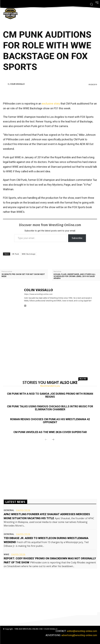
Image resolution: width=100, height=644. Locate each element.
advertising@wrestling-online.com (79, 635)
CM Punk (15, 254)
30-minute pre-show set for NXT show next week (23, 275)
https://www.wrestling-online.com (38, 294)
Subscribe (77, 238)
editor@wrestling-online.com (82, 631)
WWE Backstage (29, 254)
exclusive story (51, 104)
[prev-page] (46, 440)
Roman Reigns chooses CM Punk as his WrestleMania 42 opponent (50, 421)
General (9, 510)
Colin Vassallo (17, 84)
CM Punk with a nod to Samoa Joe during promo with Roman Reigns (50, 395)
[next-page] (53, 440)
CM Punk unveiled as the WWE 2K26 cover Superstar (50, 432)
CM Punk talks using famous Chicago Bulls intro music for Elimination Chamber (50, 408)
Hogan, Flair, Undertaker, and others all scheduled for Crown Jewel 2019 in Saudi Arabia (75, 276)
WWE (7, 554)
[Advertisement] (46, 93)
